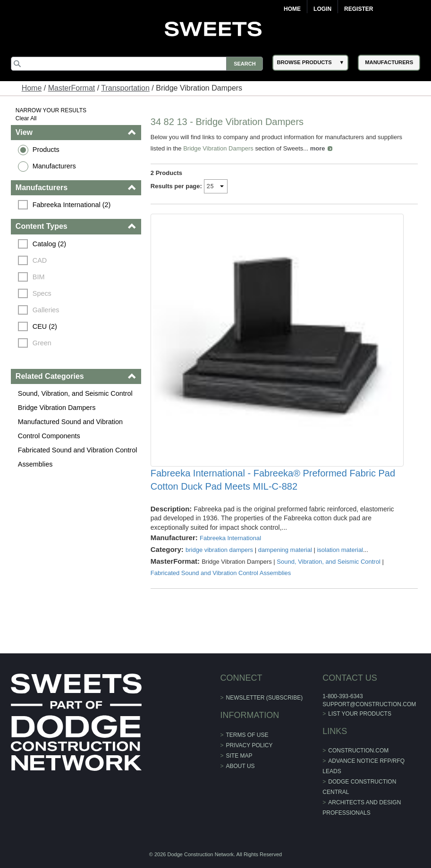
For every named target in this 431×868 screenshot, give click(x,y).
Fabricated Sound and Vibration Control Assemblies (78, 457)
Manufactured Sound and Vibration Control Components (70, 429)
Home (292, 9)
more (318, 148)
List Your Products (360, 714)
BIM (39, 277)
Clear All (26, 118)
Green (42, 343)
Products (46, 150)
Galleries (46, 310)
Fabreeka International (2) (72, 205)
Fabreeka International (230, 538)
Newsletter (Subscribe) (265, 698)
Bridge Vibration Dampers (57, 408)
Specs (42, 293)
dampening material (285, 550)
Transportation (125, 88)
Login (322, 9)
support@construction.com (369, 704)
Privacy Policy (249, 745)
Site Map (239, 756)
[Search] (137, 64)
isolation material (340, 550)
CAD (40, 260)
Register (359, 9)
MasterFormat (72, 88)
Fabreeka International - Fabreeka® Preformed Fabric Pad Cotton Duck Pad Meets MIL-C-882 (273, 480)
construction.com (358, 751)
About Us (241, 766)
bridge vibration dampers (219, 550)
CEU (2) (45, 326)
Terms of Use (247, 735)
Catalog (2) (49, 244)
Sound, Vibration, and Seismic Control (75, 393)
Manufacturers (54, 166)
